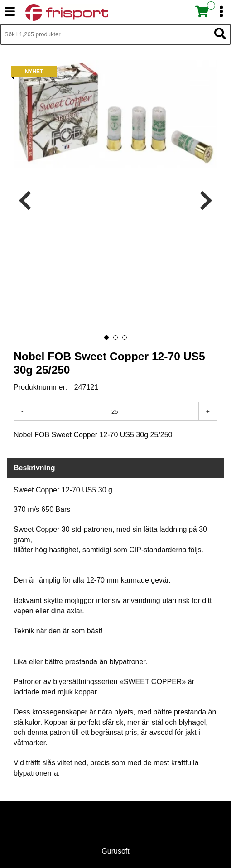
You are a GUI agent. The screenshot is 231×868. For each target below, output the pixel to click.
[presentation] (25, 201)
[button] (106, 338)
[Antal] (115, 411)
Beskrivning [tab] (34, 468)
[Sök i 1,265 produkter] (105, 34)
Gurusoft (115, 851)
